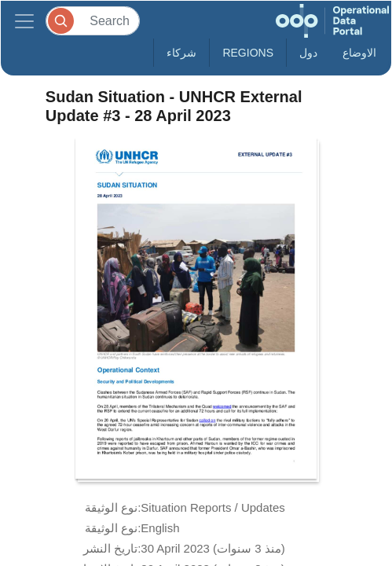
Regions (248, 53)
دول (308, 53)
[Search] (93, 21)
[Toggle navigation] (24, 21)
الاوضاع (359, 53)
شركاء (181, 53)
